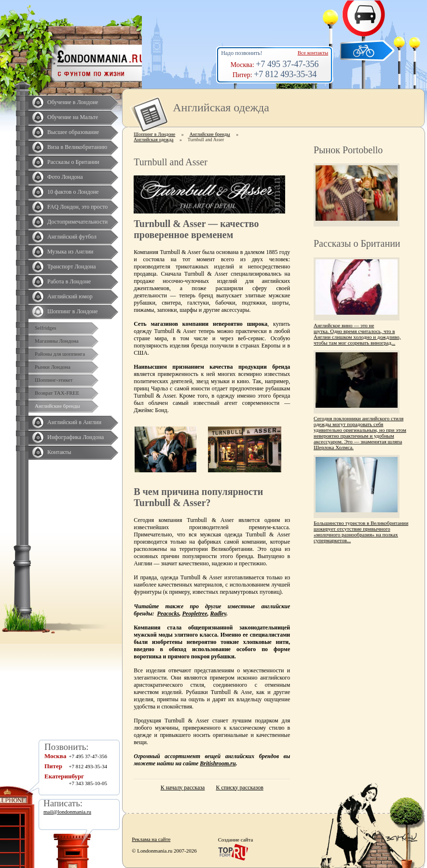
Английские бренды (57, 406)
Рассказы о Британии (73, 162)
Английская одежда (153, 140)
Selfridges (46, 328)
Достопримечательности (77, 222)
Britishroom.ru (218, 763)
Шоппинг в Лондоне (73, 311)
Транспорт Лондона (72, 267)
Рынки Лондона (53, 367)
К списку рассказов (239, 788)
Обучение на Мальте (73, 117)
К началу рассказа (183, 788)
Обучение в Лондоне (73, 102)
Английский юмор (70, 296)
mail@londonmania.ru (67, 812)
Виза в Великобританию (77, 147)
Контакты (59, 452)
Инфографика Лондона (76, 437)
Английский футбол (72, 237)
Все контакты (313, 53)
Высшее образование (73, 132)
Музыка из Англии (70, 252)
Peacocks (168, 614)
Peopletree (195, 614)
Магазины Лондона (57, 341)
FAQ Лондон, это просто (77, 207)
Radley (218, 614)
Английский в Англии (74, 422)
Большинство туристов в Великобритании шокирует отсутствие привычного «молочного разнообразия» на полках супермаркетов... (361, 532)
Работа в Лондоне (69, 281)
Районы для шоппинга (60, 354)
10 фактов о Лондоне (73, 192)
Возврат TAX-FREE (57, 393)
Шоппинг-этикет (54, 380)
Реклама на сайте (151, 839)
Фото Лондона (65, 177)
